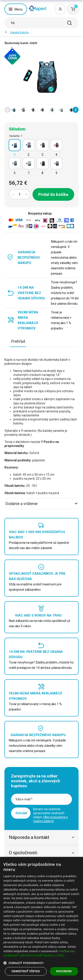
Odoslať (21, 813)
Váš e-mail (24, 799)
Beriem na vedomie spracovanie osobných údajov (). (50, 815)
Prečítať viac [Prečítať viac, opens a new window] (67, 951)
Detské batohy (19, 32)
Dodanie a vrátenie (41, 504)
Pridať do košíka (53, 194)
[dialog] (41, 918)
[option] (14, 110)
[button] (7, 110)
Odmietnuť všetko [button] (26, 971)
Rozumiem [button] (64, 971)
